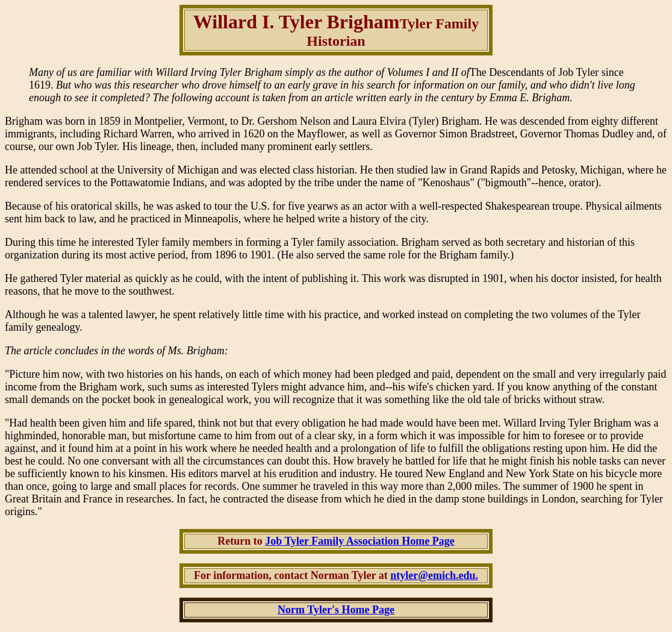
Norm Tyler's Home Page (336, 610)
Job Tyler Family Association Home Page (359, 541)
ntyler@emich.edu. (434, 575)
